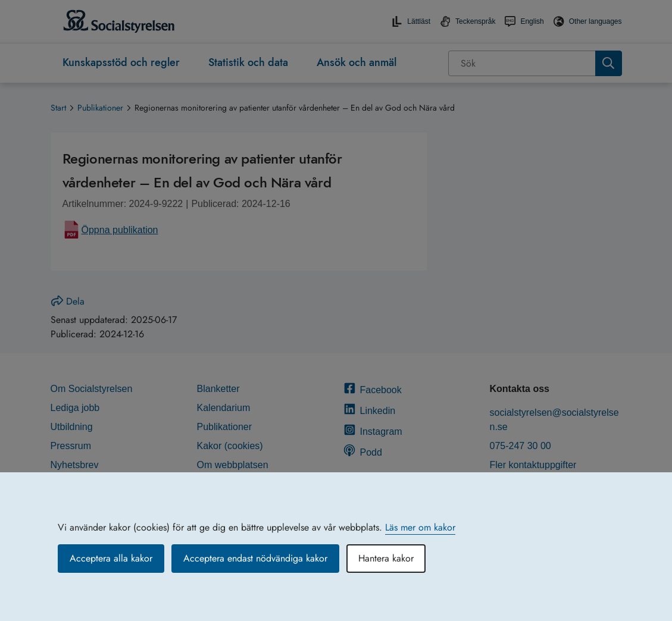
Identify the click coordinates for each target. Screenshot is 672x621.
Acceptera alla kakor (111, 558)
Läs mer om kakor (420, 527)
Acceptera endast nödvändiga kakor (255, 558)
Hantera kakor (386, 558)
